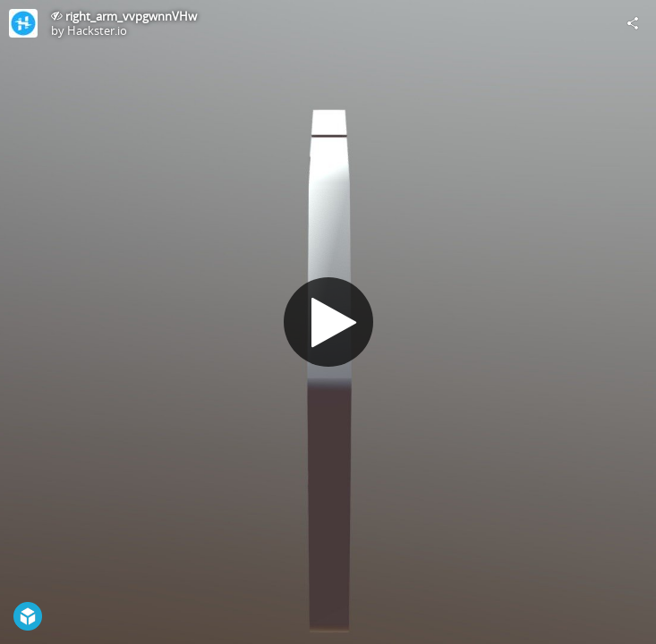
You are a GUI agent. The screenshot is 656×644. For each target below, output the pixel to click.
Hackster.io (97, 30)
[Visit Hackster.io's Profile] (23, 23)
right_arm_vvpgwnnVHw (131, 16)
